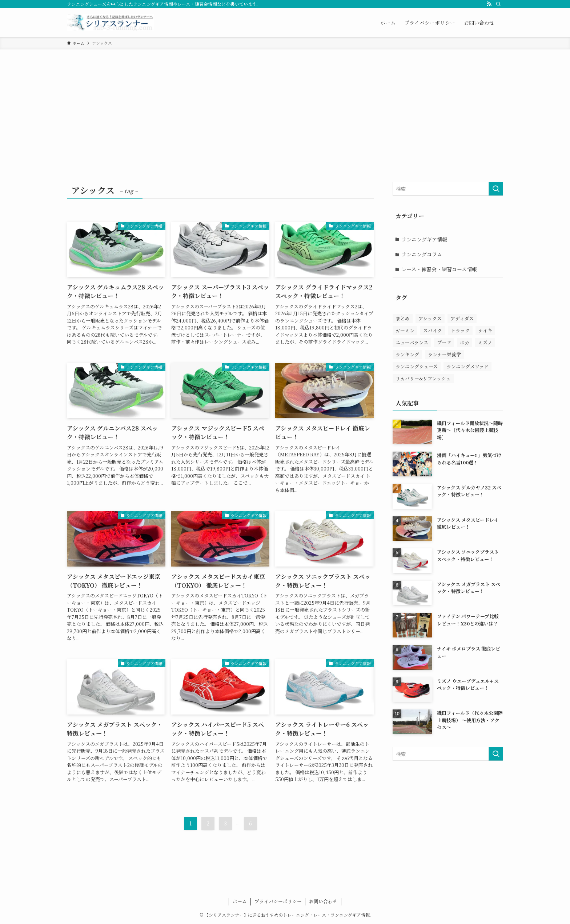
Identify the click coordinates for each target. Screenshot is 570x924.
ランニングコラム (422, 254)
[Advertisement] (285, 104)
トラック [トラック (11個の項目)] (460, 331)
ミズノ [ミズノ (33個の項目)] (485, 343)
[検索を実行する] (496, 189)
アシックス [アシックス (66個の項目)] (430, 319)
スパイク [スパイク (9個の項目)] (433, 331)
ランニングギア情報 (425, 239)
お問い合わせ (323, 901)
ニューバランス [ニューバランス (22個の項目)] (412, 343)
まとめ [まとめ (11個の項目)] (403, 319)
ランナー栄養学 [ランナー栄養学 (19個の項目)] (444, 355)
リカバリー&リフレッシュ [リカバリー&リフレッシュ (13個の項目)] (423, 379)
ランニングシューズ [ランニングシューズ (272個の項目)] (417, 367)
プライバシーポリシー (278, 901)
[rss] (489, 4)
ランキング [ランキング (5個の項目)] (407, 355)
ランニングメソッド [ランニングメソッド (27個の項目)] (467, 367)
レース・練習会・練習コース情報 (439, 269)
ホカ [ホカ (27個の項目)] (465, 343)
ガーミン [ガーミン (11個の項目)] (405, 331)
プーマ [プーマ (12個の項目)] (444, 343)
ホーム (240, 901)
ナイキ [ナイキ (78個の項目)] (485, 331)
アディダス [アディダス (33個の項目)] (462, 319)
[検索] (498, 4)
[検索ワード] (448, 189)
